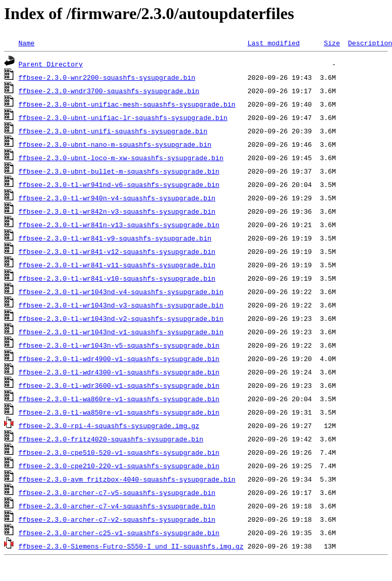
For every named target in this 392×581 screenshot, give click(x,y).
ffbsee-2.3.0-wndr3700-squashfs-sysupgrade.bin (109, 91)
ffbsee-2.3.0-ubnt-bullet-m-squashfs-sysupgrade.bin (119, 171)
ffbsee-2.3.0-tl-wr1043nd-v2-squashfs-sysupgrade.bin (121, 318)
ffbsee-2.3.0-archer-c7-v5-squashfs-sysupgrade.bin (117, 492)
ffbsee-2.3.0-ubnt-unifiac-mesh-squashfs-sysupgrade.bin (127, 104)
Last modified (273, 43)
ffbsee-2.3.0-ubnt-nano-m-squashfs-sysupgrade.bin (115, 144)
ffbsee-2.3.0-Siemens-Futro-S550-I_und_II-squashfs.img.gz (131, 546)
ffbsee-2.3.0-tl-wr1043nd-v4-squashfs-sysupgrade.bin (121, 292)
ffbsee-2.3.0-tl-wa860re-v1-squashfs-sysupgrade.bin (119, 399)
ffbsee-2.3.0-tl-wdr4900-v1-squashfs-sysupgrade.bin (119, 358)
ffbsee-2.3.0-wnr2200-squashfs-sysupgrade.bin (107, 77)
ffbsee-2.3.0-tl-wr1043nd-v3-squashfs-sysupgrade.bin (121, 305)
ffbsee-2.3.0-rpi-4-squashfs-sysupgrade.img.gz (109, 425)
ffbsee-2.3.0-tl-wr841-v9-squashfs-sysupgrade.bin (115, 238)
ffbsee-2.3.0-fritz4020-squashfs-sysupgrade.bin (111, 439)
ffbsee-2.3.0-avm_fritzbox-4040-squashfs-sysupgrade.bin (127, 479)
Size (332, 43)
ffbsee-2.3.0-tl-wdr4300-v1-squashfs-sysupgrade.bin (119, 372)
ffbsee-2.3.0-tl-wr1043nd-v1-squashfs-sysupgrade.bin (121, 332)
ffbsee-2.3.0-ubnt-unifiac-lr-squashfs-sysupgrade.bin (123, 117)
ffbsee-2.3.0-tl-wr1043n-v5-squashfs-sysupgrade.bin (119, 345)
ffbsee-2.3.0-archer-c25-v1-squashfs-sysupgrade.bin (119, 533)
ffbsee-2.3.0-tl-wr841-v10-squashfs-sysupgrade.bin (117, 278)
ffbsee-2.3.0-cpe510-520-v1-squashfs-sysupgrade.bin (119, 452)
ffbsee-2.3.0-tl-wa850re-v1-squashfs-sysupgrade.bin (119, 412)
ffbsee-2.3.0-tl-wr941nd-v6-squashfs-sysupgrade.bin (119, 184)
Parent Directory (51, 64)
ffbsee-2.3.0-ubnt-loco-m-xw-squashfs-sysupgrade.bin (121, 158)
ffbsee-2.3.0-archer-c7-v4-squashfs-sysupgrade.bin (117, 506)
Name (27, 43)
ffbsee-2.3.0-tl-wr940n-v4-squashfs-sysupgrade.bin (117, 198)
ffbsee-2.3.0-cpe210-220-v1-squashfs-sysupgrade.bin (119, 466)
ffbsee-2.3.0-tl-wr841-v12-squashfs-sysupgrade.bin (117, 251)
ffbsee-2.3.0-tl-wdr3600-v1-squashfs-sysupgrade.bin (119, 385)
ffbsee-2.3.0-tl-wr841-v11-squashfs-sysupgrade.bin (117, 265)
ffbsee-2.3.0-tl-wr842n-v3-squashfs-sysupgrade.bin (117, 211)
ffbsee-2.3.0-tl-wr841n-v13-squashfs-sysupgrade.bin (119, 225)
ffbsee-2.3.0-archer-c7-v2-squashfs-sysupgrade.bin (117, 519)
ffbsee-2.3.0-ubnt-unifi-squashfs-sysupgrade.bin (113, 131)
